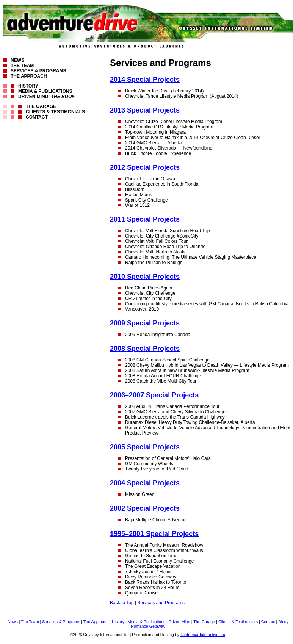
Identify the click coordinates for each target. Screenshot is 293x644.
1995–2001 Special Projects (154, 534)
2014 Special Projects (145, 80)
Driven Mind (179, 622)
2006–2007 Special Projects (154, 395)
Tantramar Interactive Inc (203, 635)
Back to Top (122, 603)
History (28, 86)
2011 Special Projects (145, 219)
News (17, 60)
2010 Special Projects (145, 277)
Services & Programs (38, 71)
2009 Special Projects (145, 323)
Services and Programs (161, 603)
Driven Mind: (47, 97)
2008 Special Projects (145, 349)
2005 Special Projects (145, 447)
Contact (37, 117)
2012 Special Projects (145, 167)
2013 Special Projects (145, 110)
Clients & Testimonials (55, 112)
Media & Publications (45, 91)
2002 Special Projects (145, 508)
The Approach (29, 76)
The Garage (41, 106)
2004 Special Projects (145, 483)
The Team (22, 66)
